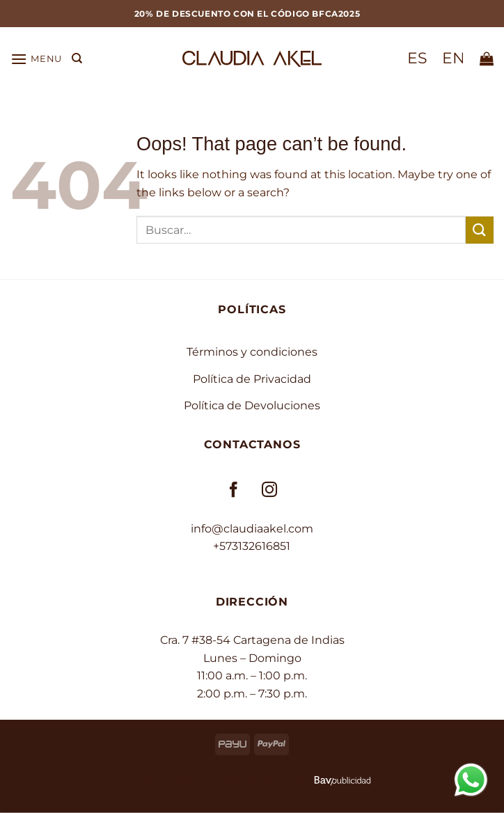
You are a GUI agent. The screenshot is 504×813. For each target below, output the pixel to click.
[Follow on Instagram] (270, 490)
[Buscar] (77, 58)
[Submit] (480, 230)
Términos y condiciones (252, 352)
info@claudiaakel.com (252, 529)
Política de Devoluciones (252, 405)
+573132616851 (252, 546)
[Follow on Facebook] (234, 490)
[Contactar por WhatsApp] (471, 779)
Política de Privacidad (252, 379)
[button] (36, 59)
